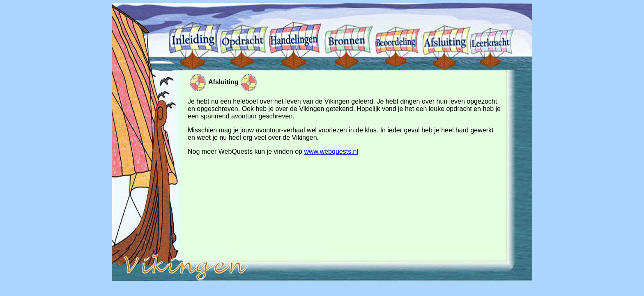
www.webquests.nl (331, 151)
